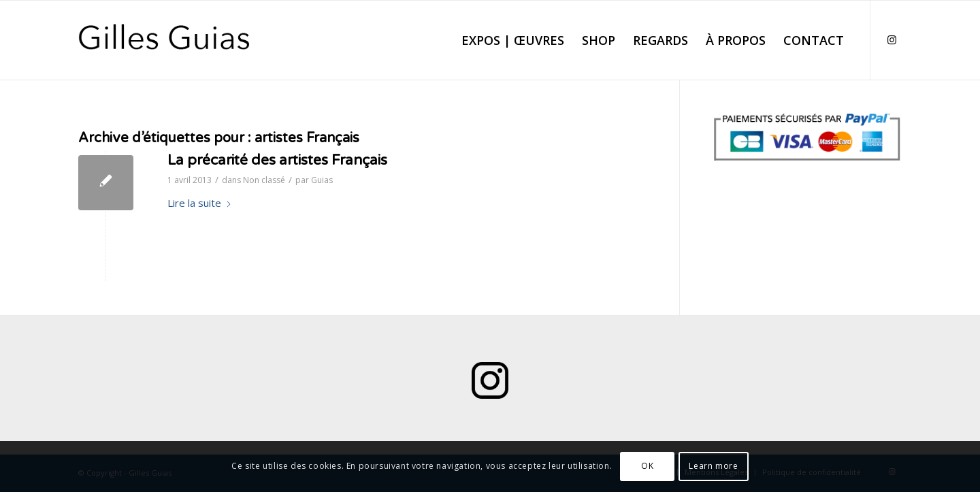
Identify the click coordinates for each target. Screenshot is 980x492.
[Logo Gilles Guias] (164, 40)
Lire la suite (200, 203)
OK (647, 466)
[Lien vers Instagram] (892, 39)
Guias (322, 180)
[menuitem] (513, 40)
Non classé (264, 180)
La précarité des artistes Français (277, 160)
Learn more (713, 466)
